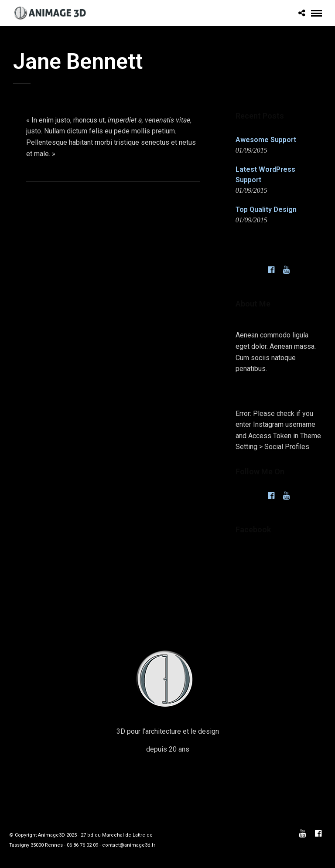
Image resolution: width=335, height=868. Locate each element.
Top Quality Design (266, 209)
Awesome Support (266, 140)
